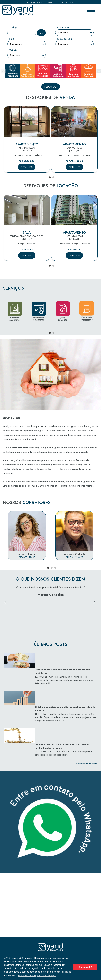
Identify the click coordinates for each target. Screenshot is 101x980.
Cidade (13, 50)
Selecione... (64, 33)
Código (13, 27)
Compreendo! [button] (85, 967)
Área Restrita (68, 2)
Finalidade (63, 27)
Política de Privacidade (50, 942)
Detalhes (27, 167)
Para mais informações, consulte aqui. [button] (37, 976)
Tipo (12, 39)
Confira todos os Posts (86, 729)
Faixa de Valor (65, 39)
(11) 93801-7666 (34, 2)
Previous (6, 613)
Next (95, 613)
